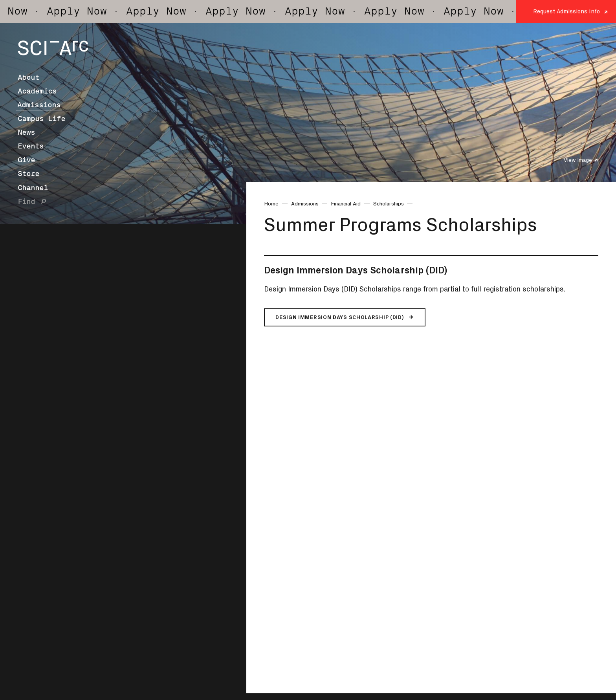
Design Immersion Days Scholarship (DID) (356, 270)
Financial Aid (346, 203)
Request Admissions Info (566, 11)
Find (26, 202)
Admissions (39, 105)
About (28, 77)
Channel (33, 188)
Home (271, 203)
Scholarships (389, 203)
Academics (37, 91)
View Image (578, 160)
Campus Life (41, 119)
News (26, 132)
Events (31, 146)
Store (28, 174)
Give (26, 160)
